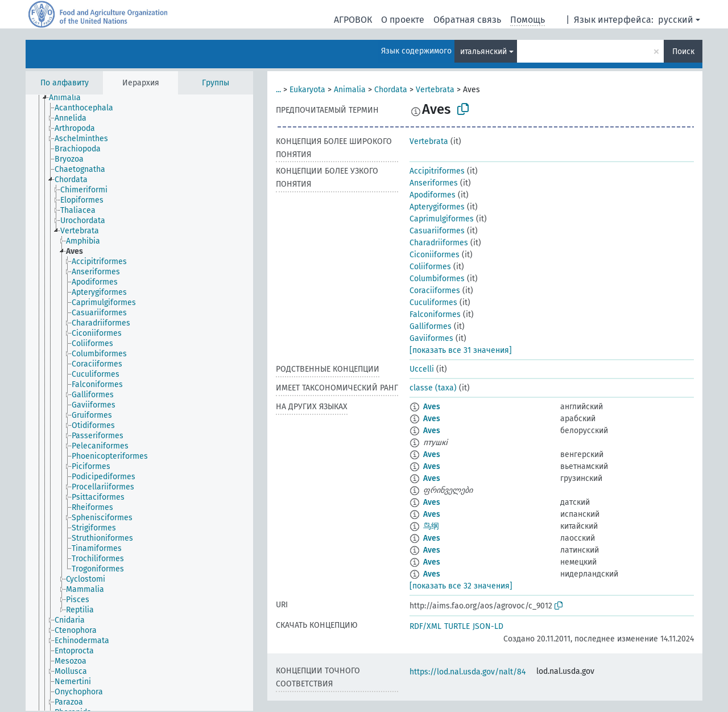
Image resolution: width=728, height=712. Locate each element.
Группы (216, 83)
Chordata (391, 90)
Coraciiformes (435, 291)
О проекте (403, 20)
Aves (432, 407)
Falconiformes (435, 314)
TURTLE (457, 626)
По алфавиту (65, 83)
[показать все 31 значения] (461, 350)
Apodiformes (433, 195)
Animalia (350, 90)
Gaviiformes (431, 338)
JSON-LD (488, 626)
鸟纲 (431, 526)
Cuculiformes (433, 303)
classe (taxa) (433, 388)
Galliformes (431, 326)
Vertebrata (435, 90)
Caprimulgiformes (442, 219)
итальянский (483, 52)
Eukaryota (307, 90)
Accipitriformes (437, 171)
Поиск (683, 52)
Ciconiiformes (435, 255)
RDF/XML (425, 626)
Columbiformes (437, 279)
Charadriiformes (439, 243)
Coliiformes (430, 267)
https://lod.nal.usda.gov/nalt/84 (468, 672)
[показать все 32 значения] (461, 586)
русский (676, 20)
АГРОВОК (353, 20)
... (278, 90)
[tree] (139, 403)
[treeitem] (70, 98)
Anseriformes (434, 183)
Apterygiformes (437, 207)
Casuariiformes (437, 231)
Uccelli (422, 369)
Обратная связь (467, 20)
